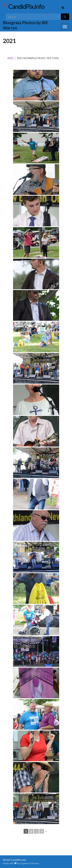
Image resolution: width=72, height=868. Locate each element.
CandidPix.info (26, 6)
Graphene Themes (29, 863)
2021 (10, 58)
